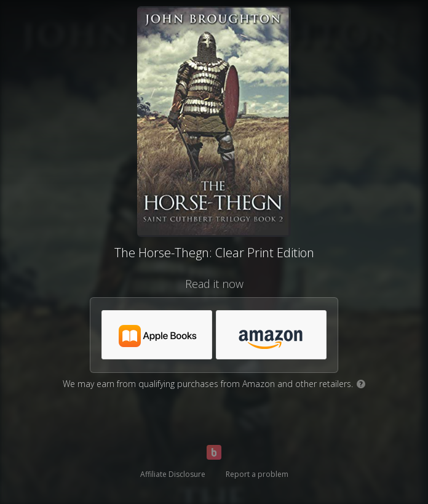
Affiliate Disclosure (173, 474)
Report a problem (257, 474)
